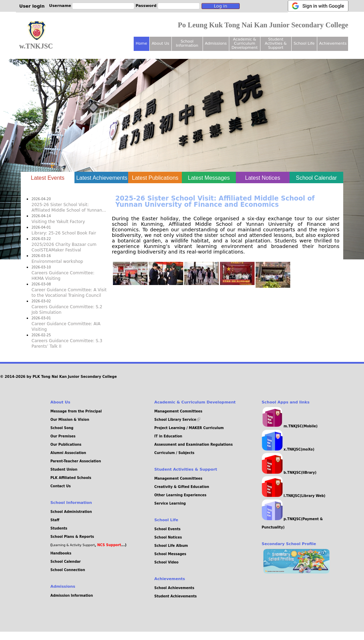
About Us (161, 43)
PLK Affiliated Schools (71, 478)
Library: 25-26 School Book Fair (64, 233)
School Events (168, 529)
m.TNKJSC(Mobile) (290, 426)
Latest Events (53, 177)
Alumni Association (68, 453)
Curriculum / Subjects (175, 453)
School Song (62, 428)
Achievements (333, 43)
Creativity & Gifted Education (182, 487)
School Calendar (316, 178)
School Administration (71, 512)
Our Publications (66, 445)
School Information (187, 43)
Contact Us (61, 486)
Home (141, 43)
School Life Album (171, 546)
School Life (304, 43)
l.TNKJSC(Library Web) (294, 496)
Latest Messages (209, 178)
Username (60, 6)
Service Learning (170, 503)
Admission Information (72, 595)
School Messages (170, 554)
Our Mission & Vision (70, 420)
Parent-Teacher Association (76, 461)
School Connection (68, 570)
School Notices (168, 537)
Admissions (216, 43)
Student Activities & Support (276, 43)
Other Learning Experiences (181, 495)
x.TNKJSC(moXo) (288, 449)
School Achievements (174, 588)
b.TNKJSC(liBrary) (289, 473)
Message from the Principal (76, 411)
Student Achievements (176, 596)
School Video (167, 562)
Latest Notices (263, 178)
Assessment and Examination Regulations (194, 445)
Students (59, 528)
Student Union (64, 469)
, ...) (111, 545)
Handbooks (61, 553)
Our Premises (63, 436)
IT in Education (168, 436)
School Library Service (177, 420)
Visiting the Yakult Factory (58, 222)
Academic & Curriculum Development (244, 43)
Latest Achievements (102, 178)
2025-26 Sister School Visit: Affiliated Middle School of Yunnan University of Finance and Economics (215, 202)
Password (146, 6)
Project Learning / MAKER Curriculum (189, 428)
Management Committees (179, 411)
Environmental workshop (57, 261)
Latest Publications (155, 178)
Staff (55, 520)
